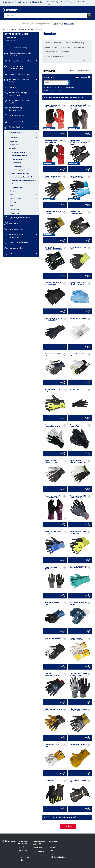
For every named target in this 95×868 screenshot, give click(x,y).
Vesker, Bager (15, 213)
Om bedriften (53, 2)
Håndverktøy (11, 87)
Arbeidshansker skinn (19, 152)
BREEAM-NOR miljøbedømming (17, 48)
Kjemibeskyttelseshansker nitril (23, 170)
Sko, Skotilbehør (16, 198)
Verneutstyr (14, 202)
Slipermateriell (11, 223)
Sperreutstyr (15, 137)
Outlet (8, 44)
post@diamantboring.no (58, 857)
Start (4, 29)
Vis (63, 134)
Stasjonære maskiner (14, 229)
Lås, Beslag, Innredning (14, 116)
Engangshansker (18, 159)
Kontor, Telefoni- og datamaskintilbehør (13, 109)
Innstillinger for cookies (23, 859)
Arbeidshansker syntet (20, 156)
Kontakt (80, 2)
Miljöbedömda (11, 41)
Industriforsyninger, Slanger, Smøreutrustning (16, 94)
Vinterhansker (17, 187)
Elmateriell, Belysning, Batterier (17, 74)
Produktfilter (48, 77)
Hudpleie (13, 191)
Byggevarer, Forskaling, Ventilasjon (18, 61)
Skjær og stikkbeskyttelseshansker (24, 180)
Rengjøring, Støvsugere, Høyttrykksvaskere (15, 236)
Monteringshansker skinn (21, 173)
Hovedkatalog (11, 37)
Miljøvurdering (70, 88)
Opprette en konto (22, 852)
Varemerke (58, 88)
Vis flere (85, 60)
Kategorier (48, 88)
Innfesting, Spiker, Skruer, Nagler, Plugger (17, 101)
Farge (59, 91)
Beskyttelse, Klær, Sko (26, 29)
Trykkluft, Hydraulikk (13, 248)
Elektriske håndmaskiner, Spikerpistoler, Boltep (15, 67)
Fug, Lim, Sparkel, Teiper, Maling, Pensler (17, 81)
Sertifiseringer (49, 91)
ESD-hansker (16, 163)
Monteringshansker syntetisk (22, 177)
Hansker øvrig (17, 166)
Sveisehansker (17, 184)
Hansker (13, 149)
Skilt (12, 206)
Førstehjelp (14, 145)
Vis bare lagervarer (83, 77)
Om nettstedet (67, 2)
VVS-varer (10, 254)
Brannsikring (15, 141)
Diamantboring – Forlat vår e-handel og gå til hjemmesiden (24, 3)
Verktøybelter (15, 209)
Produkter (12, 29)
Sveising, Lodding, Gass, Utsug (17, 242)
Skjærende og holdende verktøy (17, 218)
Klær (12, 195)
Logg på (21, 847)
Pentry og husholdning (14, 121)
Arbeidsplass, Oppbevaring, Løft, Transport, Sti (18, 54)
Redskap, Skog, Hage (14, 127)
